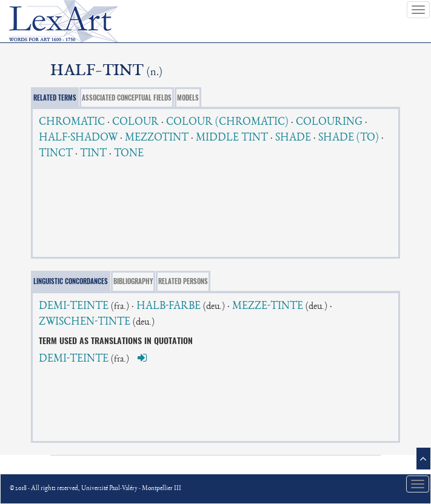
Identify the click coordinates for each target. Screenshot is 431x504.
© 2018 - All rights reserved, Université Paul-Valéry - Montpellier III (95, 489)
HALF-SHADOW (78, 138)
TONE (129, 154)
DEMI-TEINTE (74, 307)
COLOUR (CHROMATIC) (227, 122)
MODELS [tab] (188, 98)
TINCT (56, 154)
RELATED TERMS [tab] (55, 98)
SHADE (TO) (349, 138)
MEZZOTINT (157, 138)
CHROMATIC (72, 122)
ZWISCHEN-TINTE (85, 322)
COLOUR (135, 122)
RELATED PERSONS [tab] (183, 281)
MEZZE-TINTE (268, 307)
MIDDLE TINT (232, 138)
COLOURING (329, 122)
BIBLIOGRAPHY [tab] (133, 281)
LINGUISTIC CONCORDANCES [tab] (71, 281)
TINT (93, 154)
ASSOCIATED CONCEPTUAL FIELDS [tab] (127, 98)
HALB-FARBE (169, 307)
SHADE (293, 138)
